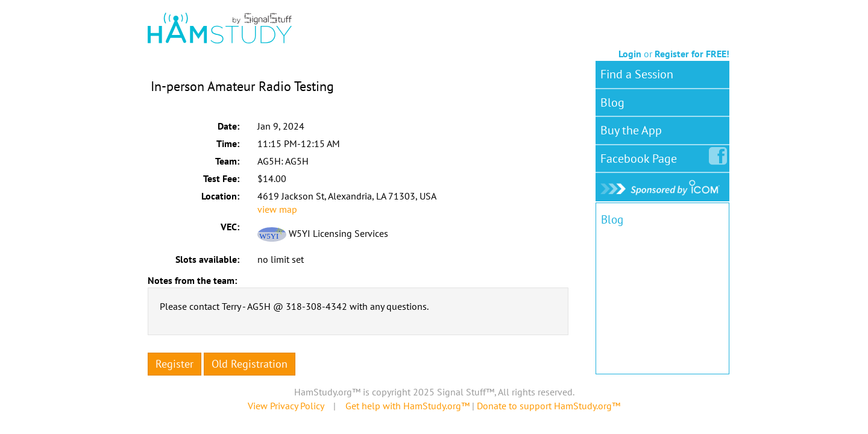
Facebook (641, 156)
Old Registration (250, 364)
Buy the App (631, 130)
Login (630, 54)
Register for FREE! (692, 54)
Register (175, 364)
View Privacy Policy (286, 406)
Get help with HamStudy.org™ (407, 406)
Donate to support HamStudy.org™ (549, 406)
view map (277, 209)
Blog (612, 102)
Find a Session (637, 74)
